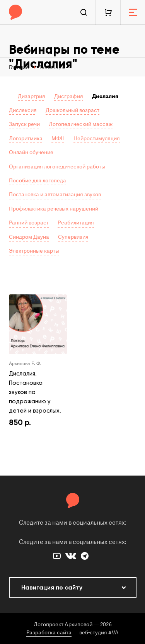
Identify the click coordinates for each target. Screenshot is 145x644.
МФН (58, 138)
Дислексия (23, 110)
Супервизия (73, 237)
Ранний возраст (29, 223)
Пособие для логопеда (38, 181)
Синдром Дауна (29, 237)
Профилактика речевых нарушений (54, 209)
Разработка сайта (49, 633)
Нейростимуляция (97, 138)
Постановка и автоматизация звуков (55, 195)
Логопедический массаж (81, 124)
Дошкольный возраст (72, 110)
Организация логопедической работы (57, 167)
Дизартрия (32, 96)
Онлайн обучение (31, 152)
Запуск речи (24, 124)
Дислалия (105, 96)
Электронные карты (34, 251)
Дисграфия (69, 96)
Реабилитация (76, 223)
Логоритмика (26, 138)
